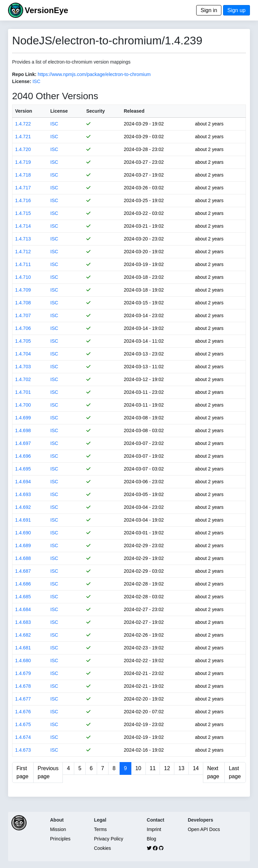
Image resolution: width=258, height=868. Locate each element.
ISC (36, 81)
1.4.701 (23, 392)
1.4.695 (23, 469)
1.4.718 (23, 175)
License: (22, 81)
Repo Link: (24, 74)
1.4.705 (23, 341)
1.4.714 (23, 226)
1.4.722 (23, 124)
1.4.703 (23, 367)
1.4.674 (23, 737)
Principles (60, 839)
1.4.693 (23, 494)
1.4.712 (23, 252)
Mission (58, 829)
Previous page (48, 772)
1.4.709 (23, 290)
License (59, 111)
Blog (152, 839)
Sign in (209, 10)
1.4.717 (23, 188)
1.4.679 (23, 673)
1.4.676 (23, 712)
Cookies (103, 848)
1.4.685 (23, 597)
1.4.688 (23, 558)
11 (153, 768)
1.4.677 (23, 699)
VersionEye (46, 10)
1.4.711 (23, 264)
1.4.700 (23, 405)
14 (196, 768)
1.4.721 (23, 137)
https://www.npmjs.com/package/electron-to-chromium (94, 74)
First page (23, 772)
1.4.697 (23, 443)
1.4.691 (23, 520)
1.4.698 (23, 430)
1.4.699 (23, 418)
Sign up (236, 10)
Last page (235, 772)
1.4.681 (23, 648)
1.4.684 (23, 609)
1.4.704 (23, 354)
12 (167, 768)
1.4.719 (23, 162)
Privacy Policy (109, 839)
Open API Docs (204, 829)
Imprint (154, 829)
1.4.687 (23, 571)
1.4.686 (23, 584)
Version (24, 111)
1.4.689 (23, 545)
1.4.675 (23, 724)
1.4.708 (23, 303)
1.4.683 (23, 622)
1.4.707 (23, 315)
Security (96, 111)
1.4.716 (23, 200)
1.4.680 (23, 661)
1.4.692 (23, 507)
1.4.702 (23, 379)
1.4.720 (23, 149)
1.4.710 (23, 277)
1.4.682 (23, 635)
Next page (213, 772)
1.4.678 (23, 686)
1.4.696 (23, 456)
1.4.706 (23, 328)
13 (181, 768)
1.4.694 (23, 482)
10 (138, 768)
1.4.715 (23, 213)
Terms (100, 829)
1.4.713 (23, 239)
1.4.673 (23, 750)
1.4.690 (23, 533)
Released (134, 111)
